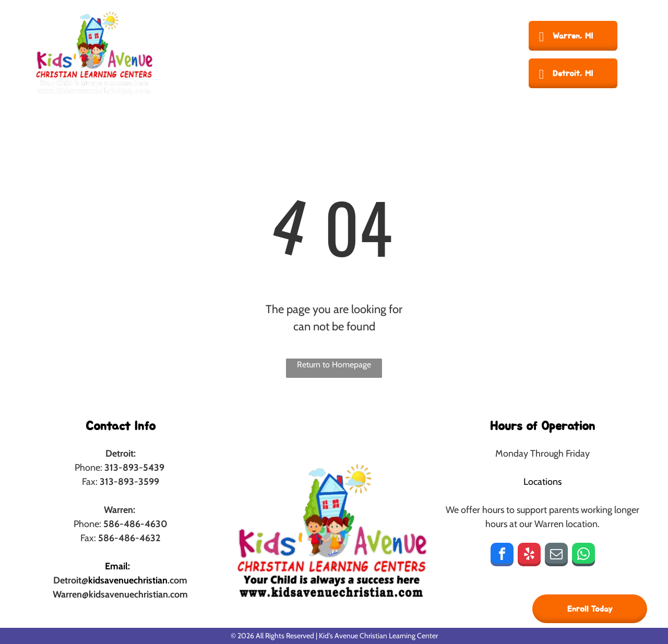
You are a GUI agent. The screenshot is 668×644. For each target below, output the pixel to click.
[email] (556, 556)
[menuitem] (211, 52)
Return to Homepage (334, 365)
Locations (542, 482)
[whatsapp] (583, 556)
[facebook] (502, 556)
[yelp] (529, 556)
